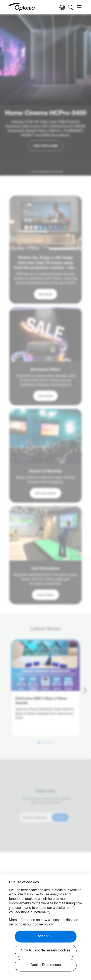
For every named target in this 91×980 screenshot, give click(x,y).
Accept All (45, 937)
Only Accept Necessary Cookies (46, 951)
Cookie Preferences (46, 965)
